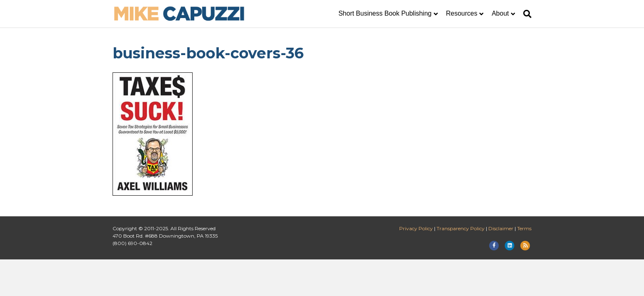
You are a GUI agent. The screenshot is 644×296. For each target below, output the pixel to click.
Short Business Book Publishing (385, 13)
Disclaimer (501, 228)
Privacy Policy (416, 228)
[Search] (525, 14)
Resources (462, 13)
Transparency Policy (461, 228)
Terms (524, 228)
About (500, 13)
